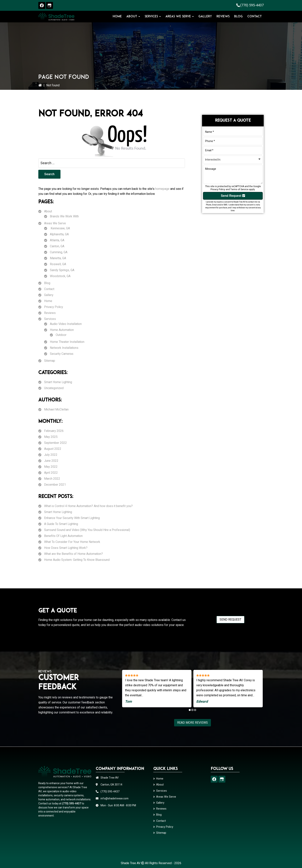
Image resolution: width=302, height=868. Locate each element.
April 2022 (51, 473)
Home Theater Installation (67, 342)
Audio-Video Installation (66, 324)
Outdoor (61, 335)
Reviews (50, 313)
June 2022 (51, 461)
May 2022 (51, 467)
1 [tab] (190, 710)
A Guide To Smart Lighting (61, 524)
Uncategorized (54, 388)
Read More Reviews (193, 723)
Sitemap (50, 361)
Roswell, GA (58, 264)
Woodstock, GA (60, 276)
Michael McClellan (56, 410)
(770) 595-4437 (252, 5)
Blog (47, 283)
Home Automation (62, 330)
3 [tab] (195, 710)
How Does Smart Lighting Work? (66, 548)
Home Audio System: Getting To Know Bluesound (77, 560)
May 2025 (51, 437)
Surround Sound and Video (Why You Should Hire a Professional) (87, 530)
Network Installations (64, 348)
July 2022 (51, 455)
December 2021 (55, 485)
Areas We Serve (55, 223)
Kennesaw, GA (60, 228)
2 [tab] (192, 710)
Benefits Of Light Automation (63, 536)
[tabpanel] (157, 689)
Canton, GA (57, 246)
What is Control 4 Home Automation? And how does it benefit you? (88, 506)
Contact (49, 289)
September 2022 (55, 443)
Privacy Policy (54, 307)
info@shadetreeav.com (115, 799)
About (48, 211)
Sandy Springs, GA (62, 270)
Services (50, 319)
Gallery (49, 295)
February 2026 (54, 431)
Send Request (233, 196)
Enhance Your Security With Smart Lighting (72, 518)
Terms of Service (239, 189)
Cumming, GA (59, 252)
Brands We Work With (64, 216)
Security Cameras (62, 354)
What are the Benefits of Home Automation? (73, 554)
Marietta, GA (58, 258)
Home (48, 301)
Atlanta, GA (57, 240)
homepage (162, 189)
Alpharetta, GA (59, 234)
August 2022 (53, 449)
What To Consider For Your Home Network (72, 542)
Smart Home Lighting (58, 382)
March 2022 (52, 479)
